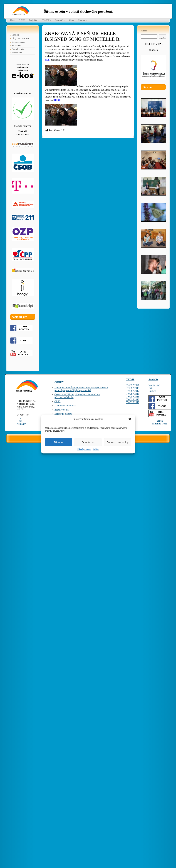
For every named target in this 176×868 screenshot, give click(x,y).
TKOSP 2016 (133, 394)
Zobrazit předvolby (117, 442)
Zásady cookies (84, 449)
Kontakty (82, 20)
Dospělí (152, 391)
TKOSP (46, 20)
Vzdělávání (154, 385)
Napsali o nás (18, 49)
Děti (151, 388)
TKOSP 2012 (133, 402)
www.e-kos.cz (23, 65)
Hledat (144, 31)
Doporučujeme (18, 42)
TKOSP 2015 (133, 397)
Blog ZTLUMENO (20, 38)
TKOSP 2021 (133, 385)
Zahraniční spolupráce (65, 406)
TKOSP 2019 (133, 388)
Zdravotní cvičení (63, 414)
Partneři (15, 35)
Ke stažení (16, 46)
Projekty (33, 20)
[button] (130, 419)
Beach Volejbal (62, 410)
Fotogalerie (17, 53)
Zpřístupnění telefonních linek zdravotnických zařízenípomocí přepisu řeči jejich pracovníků (81, 389)
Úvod (13, 20)
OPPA (96, 449)
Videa (72, 20)
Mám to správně (23, 126)
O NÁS (22, 20)
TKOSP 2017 (133, 391)
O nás (19, 421)
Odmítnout (88, 442)
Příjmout (58, 442)
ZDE (47, 60)
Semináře (59, 20)
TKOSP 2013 (133, 400)
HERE (57, 100)
